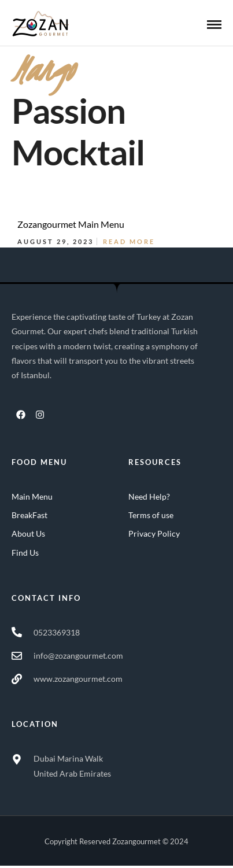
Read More (129, 241)
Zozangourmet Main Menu (71, 224)
